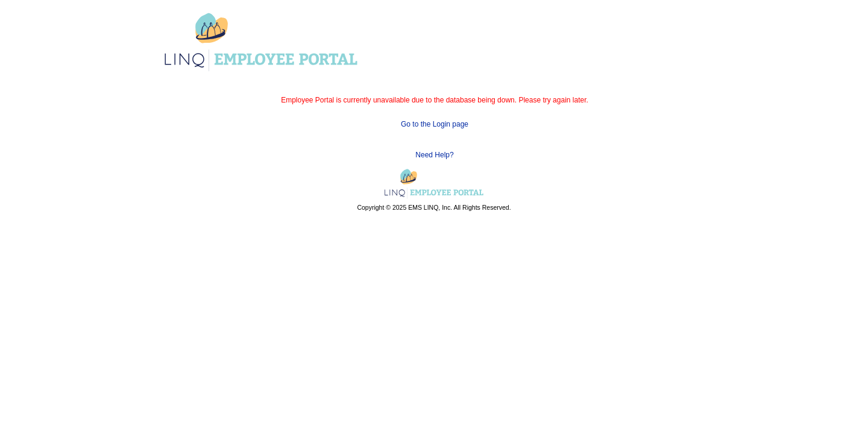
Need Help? (434, 155)
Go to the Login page (435, 124)
